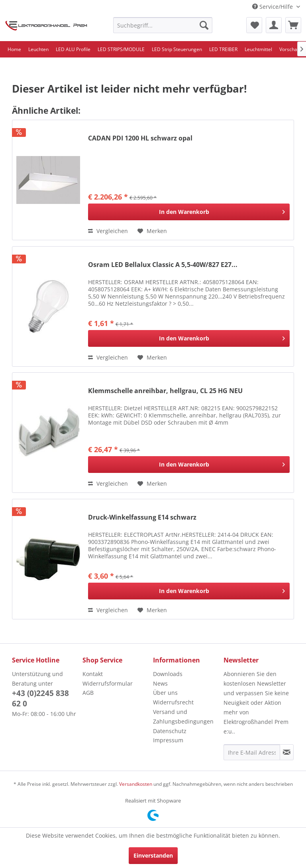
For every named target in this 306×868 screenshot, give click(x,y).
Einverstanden (153, 855)
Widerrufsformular (108, 683)
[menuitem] (163, 25)
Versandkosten (136, 784)
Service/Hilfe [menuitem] (273, 7)
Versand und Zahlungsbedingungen (183, 717)
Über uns (165, 693)
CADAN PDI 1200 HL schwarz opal (140, 138)
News (160, 683)
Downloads (168, 674)
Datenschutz (170, 731)
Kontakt (93, 674)
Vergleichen (108, 231)
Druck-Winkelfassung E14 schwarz (142, 517)
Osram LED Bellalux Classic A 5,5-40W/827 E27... (163, 265)
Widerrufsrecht (173, 702)
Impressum (168, 740)
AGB (88, 693)
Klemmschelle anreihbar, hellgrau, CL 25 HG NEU (165, 391)
